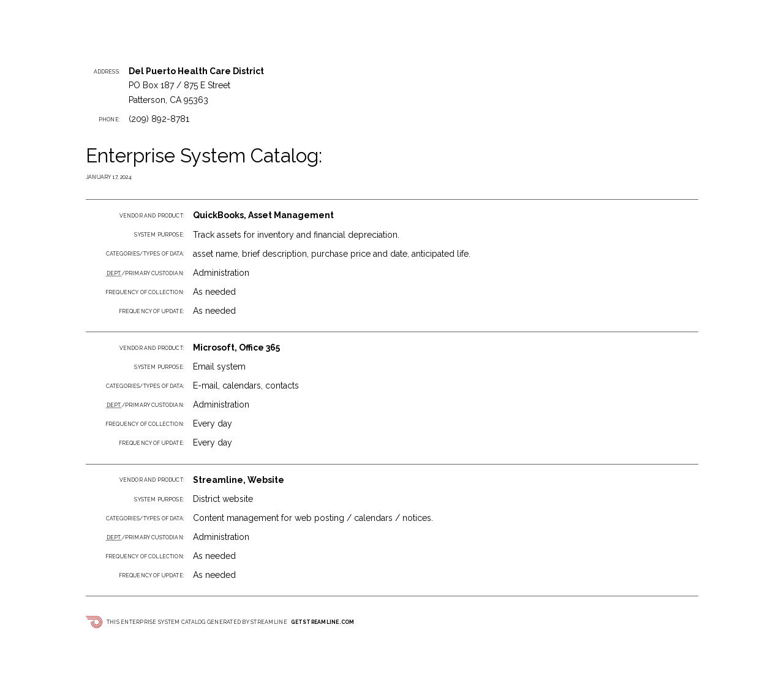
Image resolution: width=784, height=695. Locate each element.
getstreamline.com (322, 622)
